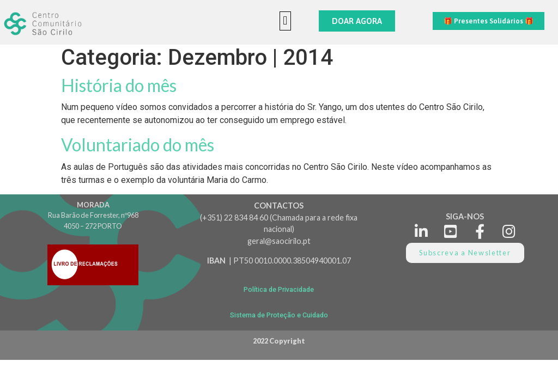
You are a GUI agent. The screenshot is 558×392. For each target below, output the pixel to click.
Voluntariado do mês (138, 145)
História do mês (119, 85)
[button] (285, 21)
